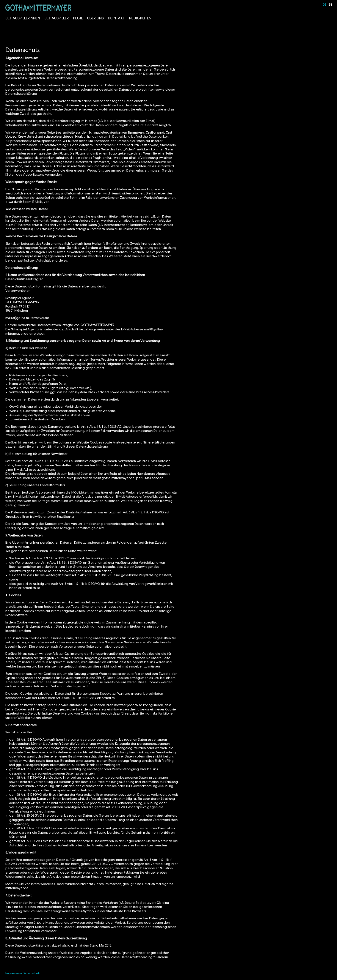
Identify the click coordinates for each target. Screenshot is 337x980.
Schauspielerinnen (23, 19)
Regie (78, 19)
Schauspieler (57, 19)
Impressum (14, 974)
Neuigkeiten (140, 19)
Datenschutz (32, 974)
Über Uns (95, 19)
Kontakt (116, 19)
